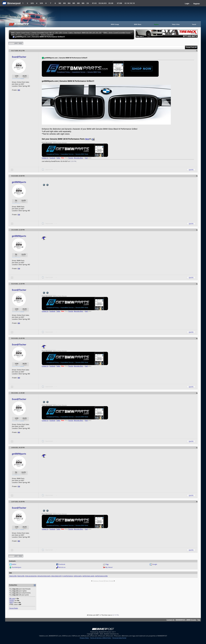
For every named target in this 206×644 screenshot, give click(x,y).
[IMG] (11, 602)
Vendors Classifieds (47, 35)
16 (19, 215)
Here (87, 139)
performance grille (101, 576)
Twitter (58, 158)
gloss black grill (56, 576)
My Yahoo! (109, 567)
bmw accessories (31, 576)
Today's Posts (176, 24)
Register (197, 4)
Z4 (88, 3)
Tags (10, 573)
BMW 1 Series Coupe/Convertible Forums (117, 33)
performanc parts (88, 576)
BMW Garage (115, 24)
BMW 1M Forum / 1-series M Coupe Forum (25, 35)
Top (199, 620)
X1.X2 (94, 3)
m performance (68, 576)
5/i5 (41, 3)
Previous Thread (98, 581)
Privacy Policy (84, 638)
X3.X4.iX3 (103, 3)
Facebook (52, 158)
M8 (83, 3)
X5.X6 (111, 3)
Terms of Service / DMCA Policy (101, 638)
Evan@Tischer (19, 57)
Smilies (12, 600)
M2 (60, 3)
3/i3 (32, 3)
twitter (14, 564)
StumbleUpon (17, 567)
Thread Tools (190, 47)
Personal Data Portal (119, 638)
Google (155, 564)
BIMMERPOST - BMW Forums (186, 620)
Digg (107, 564)
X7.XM (119, 3)
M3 (64, 3)
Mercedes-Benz (78, 158)
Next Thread (109, 581)
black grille (13, 576)
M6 (78, 3)
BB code (12, 598)
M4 (69, 3)
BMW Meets (138, 24)
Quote (191, 170)
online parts (78, 576)
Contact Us (45, 158)
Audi (86, 158)
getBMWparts (19, 182)
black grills (21, 576)
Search (194, 24)
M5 (74, 3)
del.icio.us (62, 567)
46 (19, 90)
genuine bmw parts (44, 576)
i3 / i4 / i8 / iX (130, 3)
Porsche (71, 158)
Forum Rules (14, 608)
